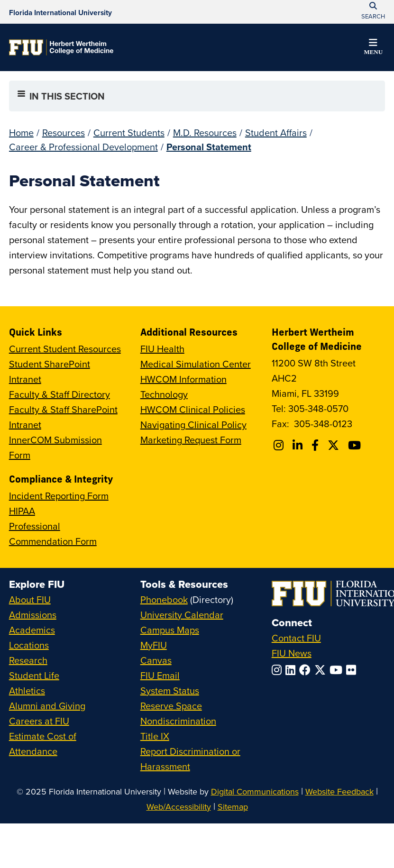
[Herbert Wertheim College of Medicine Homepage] (61, 47)
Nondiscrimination (178, 721)
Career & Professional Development (83, 147)
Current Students (129, 132)
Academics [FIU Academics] (32, 630)
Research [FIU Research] (28, 660)
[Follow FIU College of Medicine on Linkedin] (299, 445)
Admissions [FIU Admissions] (33, 615)
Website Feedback (339, 791)
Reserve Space (171, 706)
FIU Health (162, 349)
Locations (29, 645)
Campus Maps (170, 630)
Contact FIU (296, 638)
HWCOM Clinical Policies (193, 409)
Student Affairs (276, 132)
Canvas (156, 660)
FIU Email (160, 675)
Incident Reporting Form (59, 496)
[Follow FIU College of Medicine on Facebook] (316, 445)
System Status (170, 690)
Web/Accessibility (179, 807)
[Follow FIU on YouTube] (338, 670)
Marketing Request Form (191, 440)
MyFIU (154, 645)
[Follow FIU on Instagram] (279, 670)
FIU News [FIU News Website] (292, 653)
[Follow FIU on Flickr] (353, 670)
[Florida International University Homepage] (60, 12)
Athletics (27, 690)
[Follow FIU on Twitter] (322, 670)
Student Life (34, 675)
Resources (64, 132)
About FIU (30, 599)
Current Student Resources (65, 349)
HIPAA (22, 511)
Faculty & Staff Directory (60, 394)
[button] (373, 48)
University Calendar (182, 615)
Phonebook (164, 599)
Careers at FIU (39, 721)
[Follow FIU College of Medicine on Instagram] (280, 445)
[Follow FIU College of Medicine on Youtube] (356, 445)
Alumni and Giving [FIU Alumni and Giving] (47, 706)
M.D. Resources (205, 132)
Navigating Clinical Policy (193, 425)
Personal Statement (209, 147)
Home (21, 132)
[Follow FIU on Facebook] (307, 670)
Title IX (155, 736)
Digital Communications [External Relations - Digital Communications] (255, 791)
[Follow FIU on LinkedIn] (292, 670)
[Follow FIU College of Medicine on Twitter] (335, 445)
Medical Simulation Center (196, 364)
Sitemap (233, 807)
